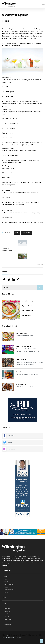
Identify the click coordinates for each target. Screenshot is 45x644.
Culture (6, 576)
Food (17, 233)
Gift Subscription (27, 311)
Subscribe (7, 609)
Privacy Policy (8, 619)
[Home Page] (9, 2)
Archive (6, 606)
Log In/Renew (26, 315)
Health (6, 582)
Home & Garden (9, 584)
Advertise (7, 614)
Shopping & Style (9, 590)
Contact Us (7, 625)
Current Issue (8, 294)
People (6, 587)
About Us (7, 617)
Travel (6, 592)
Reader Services (9, 622)
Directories (7, 611)
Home (5, 603)
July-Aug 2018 (27, 233)
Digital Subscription (28, 306)
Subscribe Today (27, 301)
